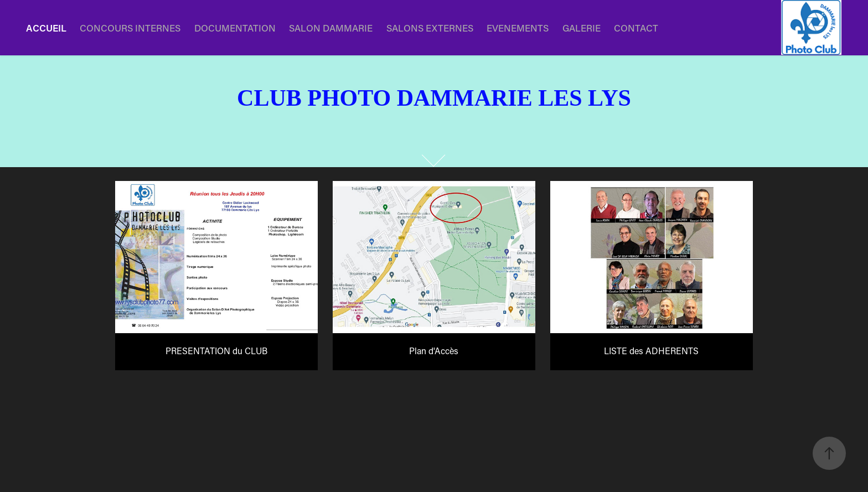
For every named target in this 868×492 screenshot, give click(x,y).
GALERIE (582, 28)
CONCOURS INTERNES (130, 28)
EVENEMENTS (518, 28)
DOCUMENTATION (235, 28)
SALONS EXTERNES (430, 28)
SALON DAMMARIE (331, 28)
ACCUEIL (46, 28)
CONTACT (636, 28)
